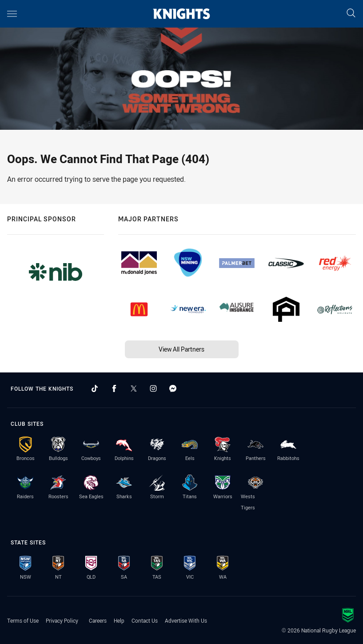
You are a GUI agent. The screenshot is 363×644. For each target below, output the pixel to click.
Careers (98, 620)
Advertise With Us (186, 620)
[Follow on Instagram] (153, 388)
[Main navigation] (12, 14)
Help (119, 620)
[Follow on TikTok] (95, 388)
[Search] (351, 14)
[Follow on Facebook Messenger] (173, 388)
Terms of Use (23, 620)
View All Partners (181, 349)
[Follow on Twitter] (134, 388)
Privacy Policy (62, 620)
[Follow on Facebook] (114, 388)
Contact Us (145, 620)
